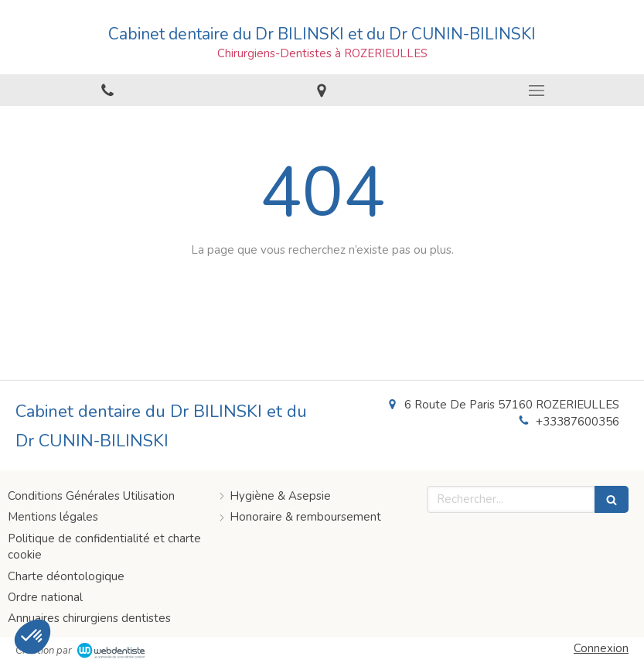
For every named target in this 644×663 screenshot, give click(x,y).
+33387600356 (578, 422)
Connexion (601, 648)
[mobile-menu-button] (537, 91)
